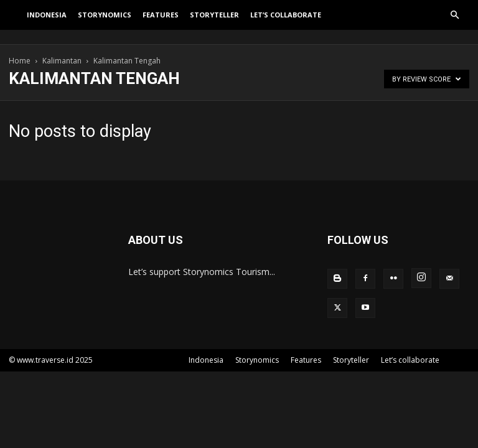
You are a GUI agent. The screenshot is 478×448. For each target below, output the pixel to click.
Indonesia (47, 22)
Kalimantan (62, 61)
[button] (454, 23)
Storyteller (214, 22)
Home (20, 61)
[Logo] (15, 22)
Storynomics (105, 22)
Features (161, 22)
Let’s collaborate (286, 22)
